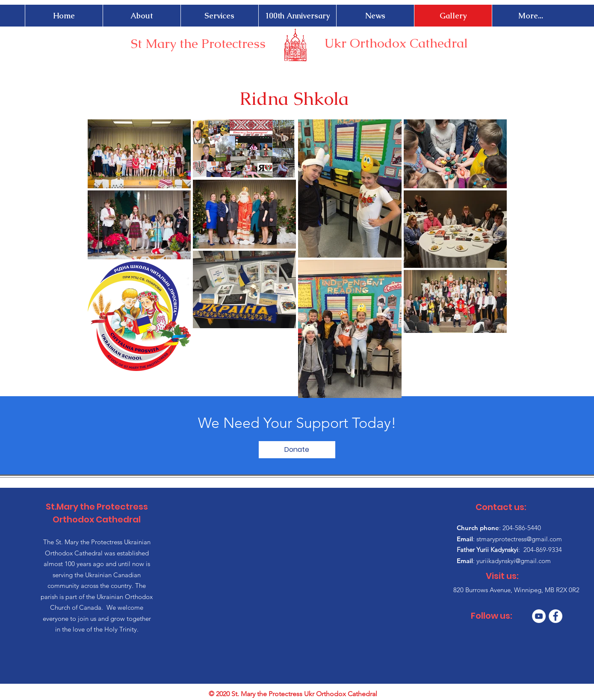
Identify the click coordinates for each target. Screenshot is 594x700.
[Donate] (297, 450)
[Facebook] (556, 616)
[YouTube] (539, 616)
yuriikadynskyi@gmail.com (514, 561)
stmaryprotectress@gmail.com (519, 539)
